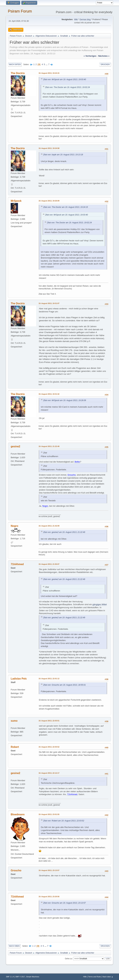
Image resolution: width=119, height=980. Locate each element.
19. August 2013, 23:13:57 (49, 870)
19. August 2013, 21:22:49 (49, 446)
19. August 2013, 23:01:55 (49, 814)
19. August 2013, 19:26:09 (49, 201)
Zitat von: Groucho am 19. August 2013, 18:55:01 (64, 685)
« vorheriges (90, 56)
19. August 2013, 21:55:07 (49, 564)
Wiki (76, 19)
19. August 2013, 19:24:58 (49, 148)
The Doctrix (18, 73)
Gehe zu (68, 958)
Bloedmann (18, 814)
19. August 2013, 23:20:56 (49, 897)
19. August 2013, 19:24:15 (49, 73)
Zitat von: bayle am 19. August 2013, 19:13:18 (63, 155)
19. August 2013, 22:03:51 (49, 721)
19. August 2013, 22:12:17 (49, 773)
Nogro (14, 526)
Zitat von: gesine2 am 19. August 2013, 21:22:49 (64, 532)
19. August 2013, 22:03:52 (49, 747)
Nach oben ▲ (108, 977)
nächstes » (104, 56)
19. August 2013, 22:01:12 (49, 679)
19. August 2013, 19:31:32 (49, 394)
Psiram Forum (20, 11)
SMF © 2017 (20, 977)
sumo (14, 721)
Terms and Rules (95, 977)
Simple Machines (33, 977)
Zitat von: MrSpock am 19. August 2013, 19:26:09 (65, 400)
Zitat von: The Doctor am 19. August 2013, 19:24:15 (65, 207)
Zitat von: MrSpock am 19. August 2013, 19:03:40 (65, 79)
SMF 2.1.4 (10, 977)
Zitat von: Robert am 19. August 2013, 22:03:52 (64, 821)
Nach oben (14, 946)
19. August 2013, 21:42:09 (49, 526)
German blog (85, 19)
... (47, 64)
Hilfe (85, 977)
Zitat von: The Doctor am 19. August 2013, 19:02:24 (67, 87)
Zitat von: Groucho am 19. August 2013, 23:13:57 (64, 903)
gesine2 (15, 446)
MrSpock (16, 201)
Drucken (105, 64)
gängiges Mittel (100, 604)
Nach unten (15, 64)
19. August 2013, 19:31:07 (49, 303)
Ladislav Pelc (19, 679)
